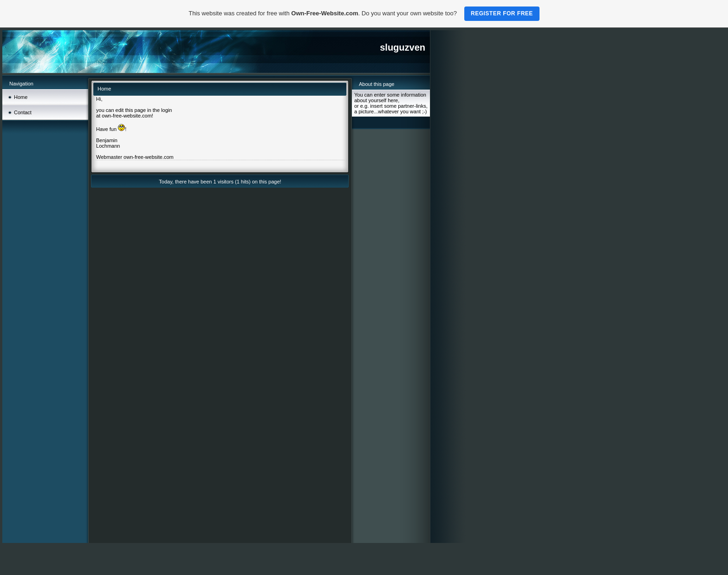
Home (21, 97)
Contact (23, 112)
